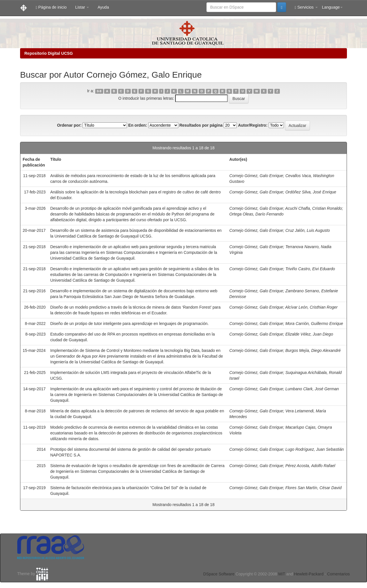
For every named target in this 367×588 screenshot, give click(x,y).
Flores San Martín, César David (313, 488)
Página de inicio (51, 7)
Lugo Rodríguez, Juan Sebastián (315, 449)
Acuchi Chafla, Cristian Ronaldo (314, 208)
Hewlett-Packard (309, 574)
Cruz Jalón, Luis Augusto (308, 230)
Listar (82, 7)
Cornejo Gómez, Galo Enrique (256, 176)
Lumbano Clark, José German (312, 389)
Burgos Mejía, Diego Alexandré (313, 350)
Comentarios (338, 574)
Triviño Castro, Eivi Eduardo (310, 269)
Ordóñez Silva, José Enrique (311, 192)
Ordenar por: (69, 125)
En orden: (137, 125)
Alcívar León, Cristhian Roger (312, 307)
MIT (282, 574)
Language (332, 7)
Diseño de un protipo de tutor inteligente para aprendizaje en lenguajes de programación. (129, 324)
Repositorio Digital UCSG (49, 53)
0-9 (99, 91)
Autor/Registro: (253, 125)
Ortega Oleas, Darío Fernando (256, 214)
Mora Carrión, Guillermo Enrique (314, 324)
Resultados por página (201, 125)
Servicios (306, 7)
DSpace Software (219, 574)
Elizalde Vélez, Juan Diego (309, 334)
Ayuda (103, 7)
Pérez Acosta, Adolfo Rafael (310, 466)
